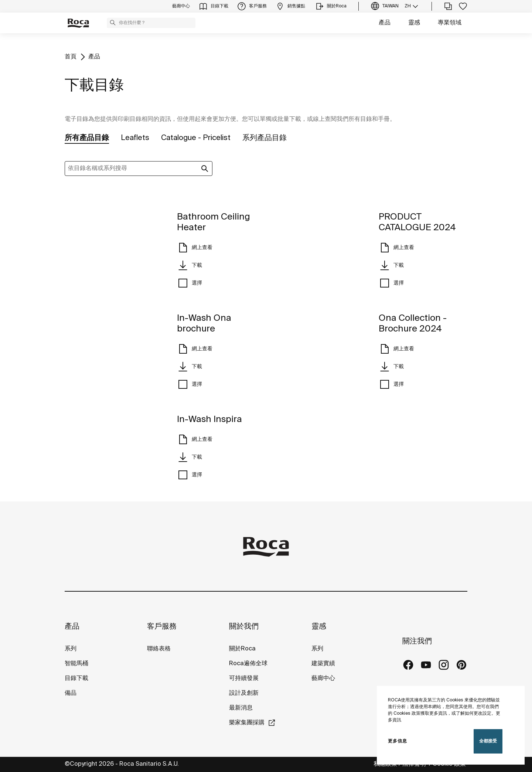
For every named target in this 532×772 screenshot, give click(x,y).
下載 (190, 265)
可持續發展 (244, 678)
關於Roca (242, 649)
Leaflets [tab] (135, 138)
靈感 (414, 23)
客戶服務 (162, 627)
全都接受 (488, 741)
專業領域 (450, 23)
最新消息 (241, 708)
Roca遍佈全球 (248, 664)
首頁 (71, 57)
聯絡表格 (159, 649)
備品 (71, 693)
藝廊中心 (323, 678)
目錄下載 (76, 678)
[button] (113, 23)
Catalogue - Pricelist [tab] (196, 138)
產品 (385, 23)
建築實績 (323, 664)
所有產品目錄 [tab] (87, 138)
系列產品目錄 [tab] (265, 138)
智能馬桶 (76, 664)
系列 (71, 649)
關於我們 (244, 627)
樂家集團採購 (247, 723)
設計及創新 (244, 693)
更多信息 (398, 741)
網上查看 (195, 248)
